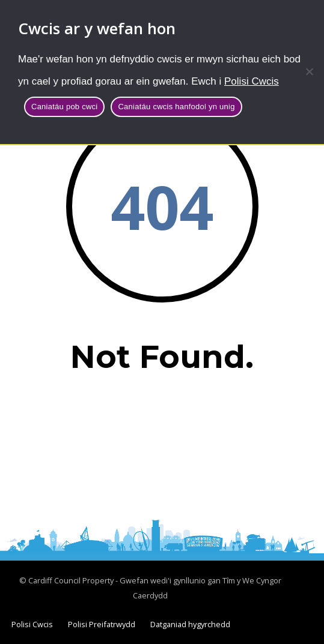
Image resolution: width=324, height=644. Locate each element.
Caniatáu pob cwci (64, 107)
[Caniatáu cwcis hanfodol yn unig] (309, 71)
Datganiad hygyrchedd (190, 624)
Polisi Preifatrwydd (102, 624)
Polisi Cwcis (252, 81)
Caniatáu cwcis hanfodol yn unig (176, 107)
